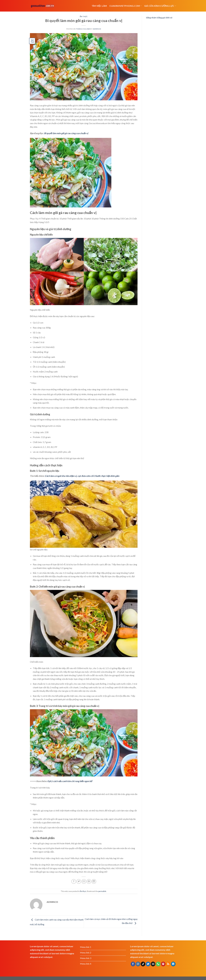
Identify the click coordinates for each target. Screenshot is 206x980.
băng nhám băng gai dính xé (159, 17)
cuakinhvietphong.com (126, 6)
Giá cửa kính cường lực (160, 6)
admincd (97, 29)
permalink (102, 891)
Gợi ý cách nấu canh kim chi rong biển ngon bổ (70, 781)
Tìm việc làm (99, 6)
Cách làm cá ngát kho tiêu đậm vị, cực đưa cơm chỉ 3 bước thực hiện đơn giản (82, 476)
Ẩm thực (84, 16)
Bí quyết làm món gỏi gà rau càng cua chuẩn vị (66, 133)
